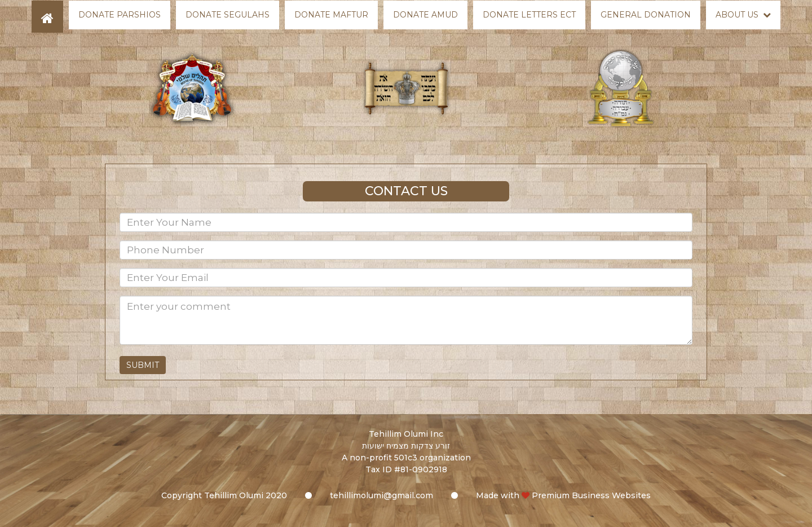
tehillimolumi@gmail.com (381, 495)
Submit (143, 365)
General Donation (646, 15)
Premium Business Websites (591, 495)
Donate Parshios (120, 15)
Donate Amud (425, 15)
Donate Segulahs (228, 15)
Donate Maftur (331, 15)
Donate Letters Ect (529, 15)
